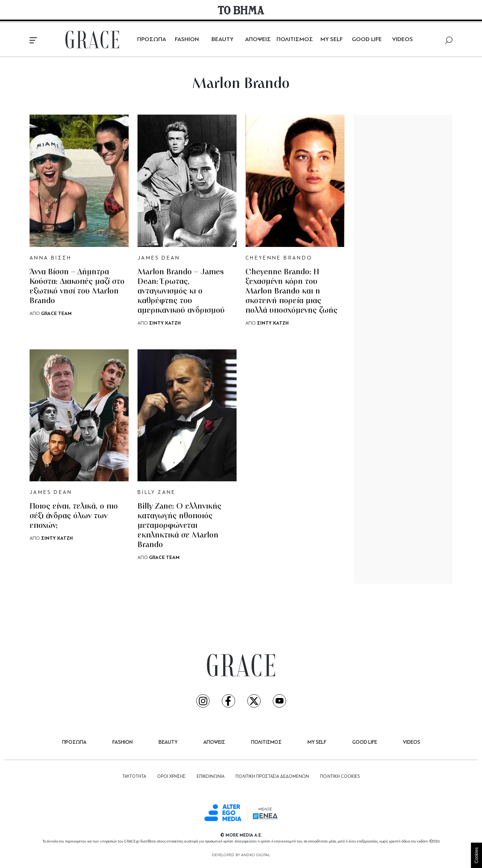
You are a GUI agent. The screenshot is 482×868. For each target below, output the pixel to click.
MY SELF (332, 40)
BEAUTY (222, 40)
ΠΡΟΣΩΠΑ (152, 40)
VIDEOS (403, 40)
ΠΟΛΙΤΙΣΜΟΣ (295, 40)
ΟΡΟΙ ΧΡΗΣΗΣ (171, 777)
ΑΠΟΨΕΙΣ (258, 40)
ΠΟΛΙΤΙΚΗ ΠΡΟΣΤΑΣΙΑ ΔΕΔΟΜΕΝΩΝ (272, 777)
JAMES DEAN (159, 258)
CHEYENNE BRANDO (279, 258)
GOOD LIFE (367, 40)
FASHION (187, 40)
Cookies (476, 855)
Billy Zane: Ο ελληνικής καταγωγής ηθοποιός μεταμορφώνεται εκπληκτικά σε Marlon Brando (179, 526)
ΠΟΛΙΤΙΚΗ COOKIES (340, 777)
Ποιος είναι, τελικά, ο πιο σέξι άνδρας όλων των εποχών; (74, 516)
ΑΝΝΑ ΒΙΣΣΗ (51, 258)
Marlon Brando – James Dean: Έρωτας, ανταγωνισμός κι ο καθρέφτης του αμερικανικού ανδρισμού (181, 291)
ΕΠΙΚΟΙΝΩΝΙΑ (211, 777)
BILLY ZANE (157, 493)
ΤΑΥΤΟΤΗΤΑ (134, 777)
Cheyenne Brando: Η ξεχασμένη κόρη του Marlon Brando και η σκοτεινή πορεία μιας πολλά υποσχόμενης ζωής (291, 291)
